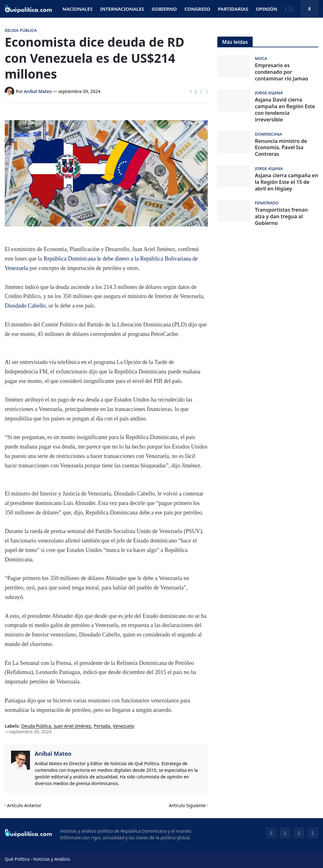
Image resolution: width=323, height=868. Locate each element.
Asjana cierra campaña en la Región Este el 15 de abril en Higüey (287, 182)
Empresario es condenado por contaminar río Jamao (282, 72)
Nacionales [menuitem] (77, 9)
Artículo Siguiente (187, 805)
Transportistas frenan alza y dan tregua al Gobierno (281, 216)
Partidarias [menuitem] (233, 9)
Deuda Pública (36, 726)
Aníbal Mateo (53, 754)
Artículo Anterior (24, 805)
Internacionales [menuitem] (122, 9)
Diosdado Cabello (25, 306)
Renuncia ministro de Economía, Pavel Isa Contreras (281, 148)
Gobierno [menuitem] (164, 9)
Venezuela (123, 726)
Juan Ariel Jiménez (73, 726)
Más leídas (235, 42)
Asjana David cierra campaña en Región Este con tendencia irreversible (285, 110)
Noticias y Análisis (52, 859)
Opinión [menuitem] (267, 9)
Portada (102, 726)
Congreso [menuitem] (197, 9)
